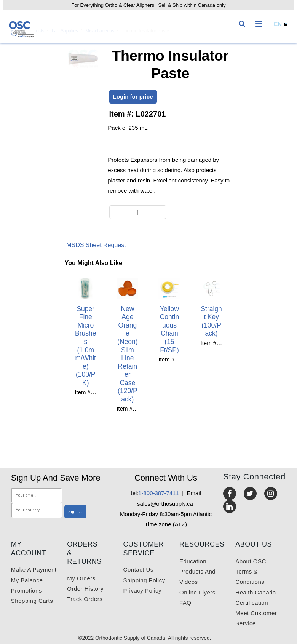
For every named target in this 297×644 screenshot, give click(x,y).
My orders (81, 578)
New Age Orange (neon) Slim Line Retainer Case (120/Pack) (127, 354)
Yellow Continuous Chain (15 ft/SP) (170, 329)
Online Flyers (197, 592)
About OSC (251, 561)
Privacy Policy (142, 590)
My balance (27, 580)
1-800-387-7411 (155, 493)
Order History (85, 589)
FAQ (185, 603)
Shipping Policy (144, 580)
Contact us (138, 570)
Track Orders (85, 599)
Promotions (26, 590)
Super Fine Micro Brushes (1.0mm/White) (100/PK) (85, 346)
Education (193, 561)
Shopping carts (32, 601)
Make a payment (34, 570)
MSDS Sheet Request (96, 245)
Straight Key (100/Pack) (211, 321)
